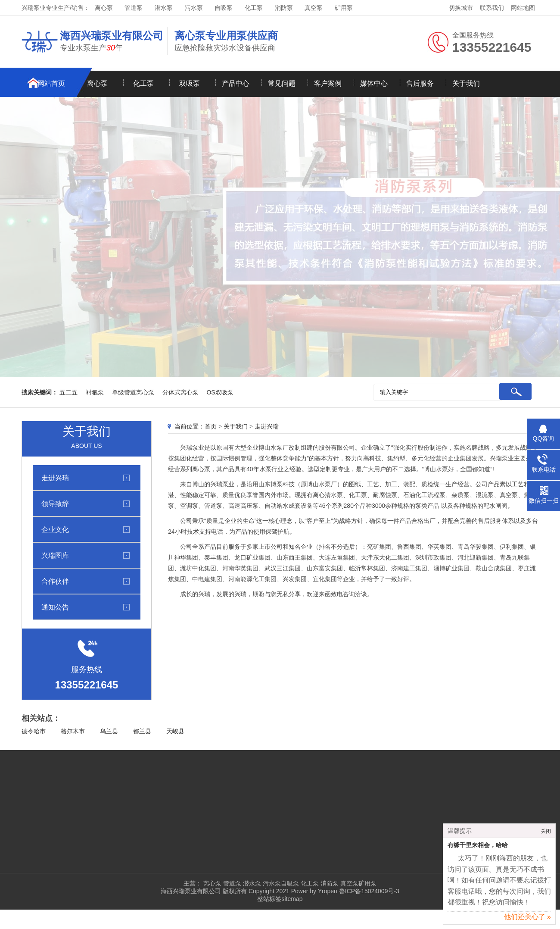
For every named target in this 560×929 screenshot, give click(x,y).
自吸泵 (224, 8)
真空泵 (314, 8)
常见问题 (282, 83)
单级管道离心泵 (133, 392)
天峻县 (175, 731)
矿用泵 (344, 8)
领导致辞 (55, 504)
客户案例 (328, 83)
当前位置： (190, 426)
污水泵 (194, 8)
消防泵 (284, 8)
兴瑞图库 (55, 555)
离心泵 (104, 8)
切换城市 (461, 8)
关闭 (546, 832)
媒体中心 (374, 83)
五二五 (68, 392)
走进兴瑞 (55, 478)
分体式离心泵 (180, 392)
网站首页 (51, 83)
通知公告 (55, 607)
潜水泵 (164, 8)
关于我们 (466, 83)
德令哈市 (34, 731)
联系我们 (492, 8)
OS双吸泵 (220, 392)
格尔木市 (73, 731)
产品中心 (236, 83)
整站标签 (269, 899)
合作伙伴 (55, 581)
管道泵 (134, 8)
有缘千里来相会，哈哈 (478, 846)
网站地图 (523, 8)
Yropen (328, 891)
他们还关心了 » (527, 918)
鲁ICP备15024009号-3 (368, 891)
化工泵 (254, 8)
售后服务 (420, 83)
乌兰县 (109, 731)
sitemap (292, 899)
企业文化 (55, 529)
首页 (211, 426)
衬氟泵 (95, 392)
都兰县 (142, 731)
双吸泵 (190, 83)
